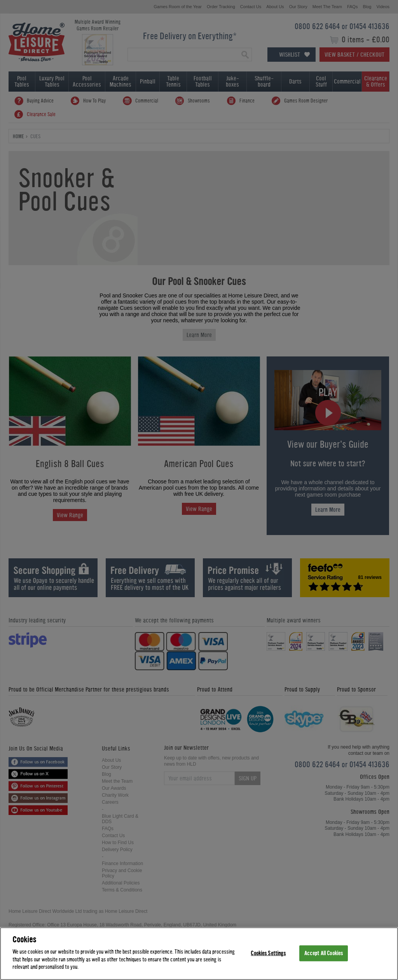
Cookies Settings (268, 953)
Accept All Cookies (324, 953)
